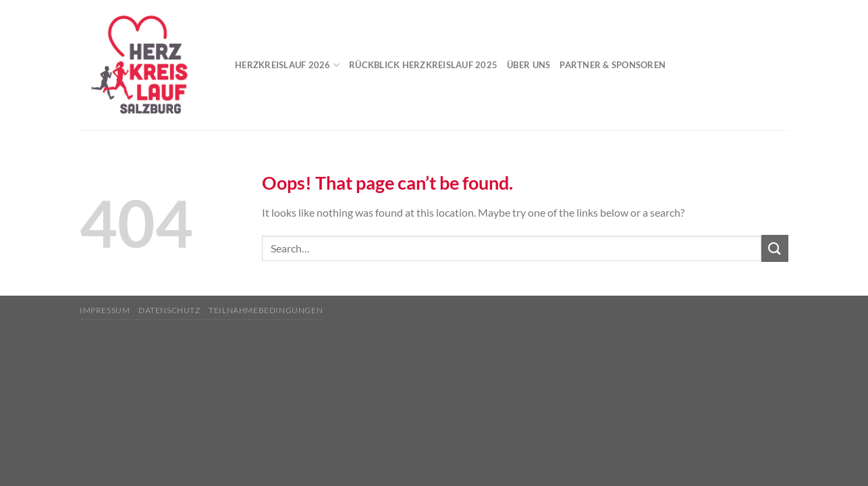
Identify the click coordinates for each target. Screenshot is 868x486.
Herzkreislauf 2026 (287, 65)
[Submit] (775, 248)
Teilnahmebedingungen (266, 310)
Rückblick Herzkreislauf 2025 (423, 65)
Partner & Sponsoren (613, 65)
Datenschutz (169, 310)
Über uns (528, 65)
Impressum (105, 310)
